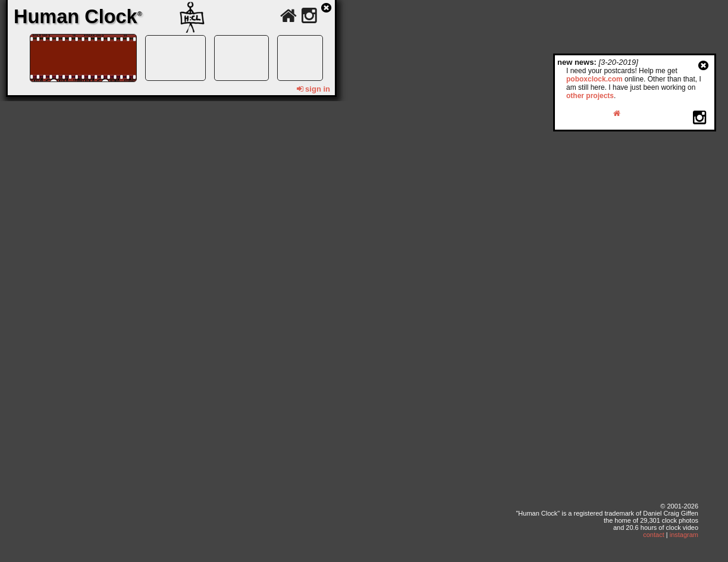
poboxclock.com (594, 79)
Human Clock (78, 17)
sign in (314, 89)
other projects (590, 96)
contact (653, 535)
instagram (684, 535)
